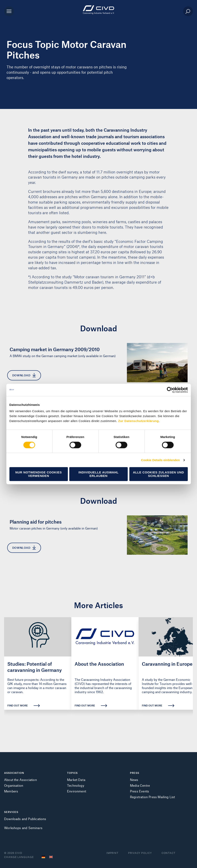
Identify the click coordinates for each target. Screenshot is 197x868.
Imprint (112, 853)
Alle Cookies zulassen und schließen (158, 474)
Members (11, 791)
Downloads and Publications (25, 819)
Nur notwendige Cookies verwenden (39, 474)
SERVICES (11, 812)
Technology (76, 785)
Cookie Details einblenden (160, 460)
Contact (169, 853)
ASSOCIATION (14, 773)
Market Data (76, 780)
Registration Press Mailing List (153, 797)
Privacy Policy (140, 853)
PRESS (135, 773)
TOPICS (72, 773)
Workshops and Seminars (23, 828)
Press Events (139, 791)
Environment (77, 791)
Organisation (14, 785)
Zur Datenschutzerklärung (138, 421)
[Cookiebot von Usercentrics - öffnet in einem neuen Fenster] (170, 390)
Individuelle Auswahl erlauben (99, 474)
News (134, 780)
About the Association (20, 780)
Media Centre (140, 785)
